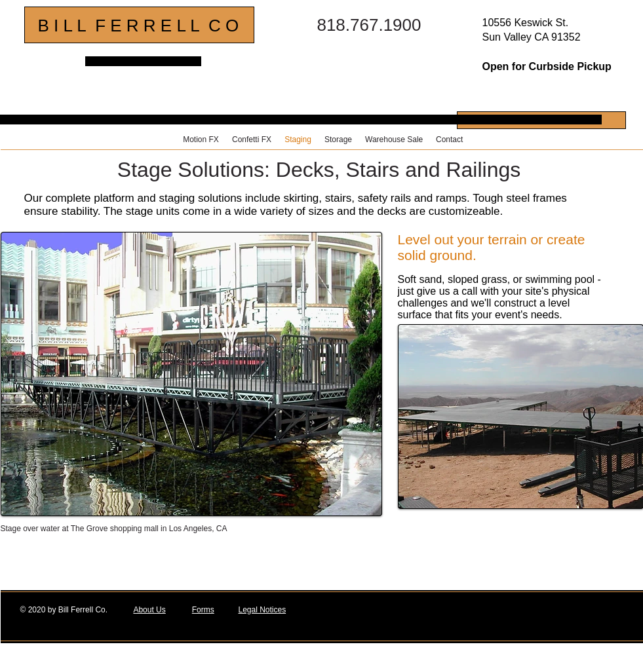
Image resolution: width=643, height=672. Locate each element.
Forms (203, 610)
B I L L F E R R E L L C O (139, 26)
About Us (149, 610)
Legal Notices (262, 610)
